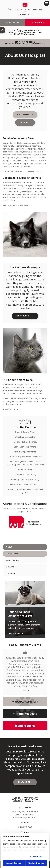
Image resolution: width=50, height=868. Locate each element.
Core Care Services (13, 172)
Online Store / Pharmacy (25, 474)
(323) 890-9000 (26, 15)
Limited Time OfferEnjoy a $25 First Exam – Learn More (24, 43)
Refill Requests (25, 714)
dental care (22, 155)
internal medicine (31, 152)
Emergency (34, 172)
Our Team (11, 573)
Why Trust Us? (24, 316)
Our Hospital (12, 554)
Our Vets (10, 567)
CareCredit (33, 479)
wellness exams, (15, 152)
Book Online (13, 22)
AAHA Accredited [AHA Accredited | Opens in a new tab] (25, 702)
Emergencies (37, 22)
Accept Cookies (14, 863)
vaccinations (8, 155)
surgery (35, 155)
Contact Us (24, 782)
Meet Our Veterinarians (15, 205)
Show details (36, 856)
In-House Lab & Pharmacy (25, 442)
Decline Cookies (36, 863)
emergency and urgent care (23, 158)
